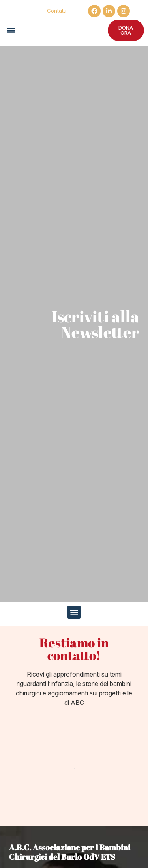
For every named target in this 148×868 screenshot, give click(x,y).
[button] (11, 30)
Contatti (57, 11)
